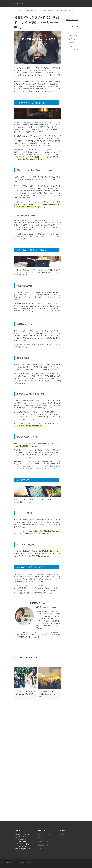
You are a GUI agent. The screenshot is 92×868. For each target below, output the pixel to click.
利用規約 (63, 726)
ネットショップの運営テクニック (29, 11)
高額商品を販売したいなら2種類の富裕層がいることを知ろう (37, 236)
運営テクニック (73, 39)
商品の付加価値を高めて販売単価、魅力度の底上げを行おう (35, 122)
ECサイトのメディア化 (73, 48)
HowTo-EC (11, 753)
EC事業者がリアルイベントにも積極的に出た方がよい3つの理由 (49, 694)
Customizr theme (26, 756)
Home (16, 11)
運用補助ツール (73, 43)
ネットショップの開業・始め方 (72, 34)
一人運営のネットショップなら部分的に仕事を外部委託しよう (25, 694)
